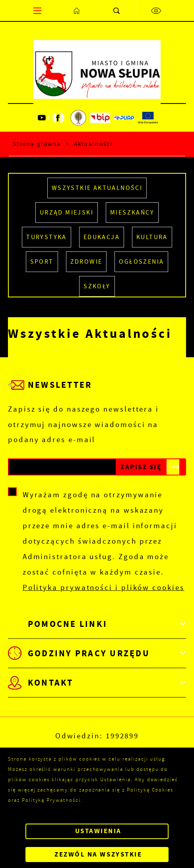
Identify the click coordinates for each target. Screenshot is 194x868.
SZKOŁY (97, 286)
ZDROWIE (86, 262)
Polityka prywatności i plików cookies (104, 587)
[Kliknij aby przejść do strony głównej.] (77, 11)
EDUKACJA (102, 237)
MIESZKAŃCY (132, 213)
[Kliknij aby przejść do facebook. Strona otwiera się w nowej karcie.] (58, 118)
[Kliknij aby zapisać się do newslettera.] (141, 467)
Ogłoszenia (141, 262)
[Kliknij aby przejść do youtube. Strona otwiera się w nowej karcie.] (43, 118)
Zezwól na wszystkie (98, 854)
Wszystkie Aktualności (97, 188)
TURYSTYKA (47, 237)
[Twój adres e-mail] (62, 467)
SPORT (42, 262)
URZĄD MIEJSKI (67, 213)
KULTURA (152, 237)
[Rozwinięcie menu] (97, 624)
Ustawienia (98, 831)
